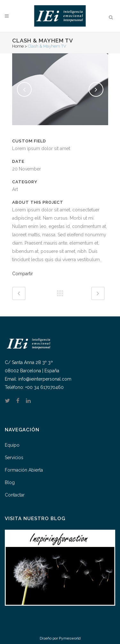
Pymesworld (70, 638)
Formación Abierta (24, 470)
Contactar (15, 495)
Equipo (12, 445)
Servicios (14, 458)
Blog (10, 482)
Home (18, 46)
